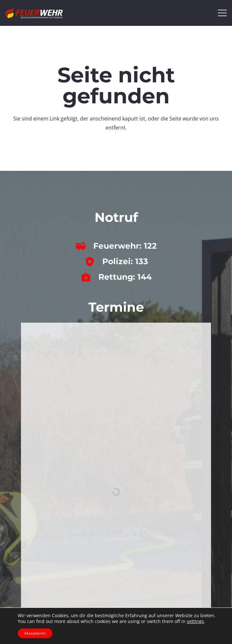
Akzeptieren (35, 633)
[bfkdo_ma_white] (34, 13)
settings (195, 621)
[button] (222, 13)
